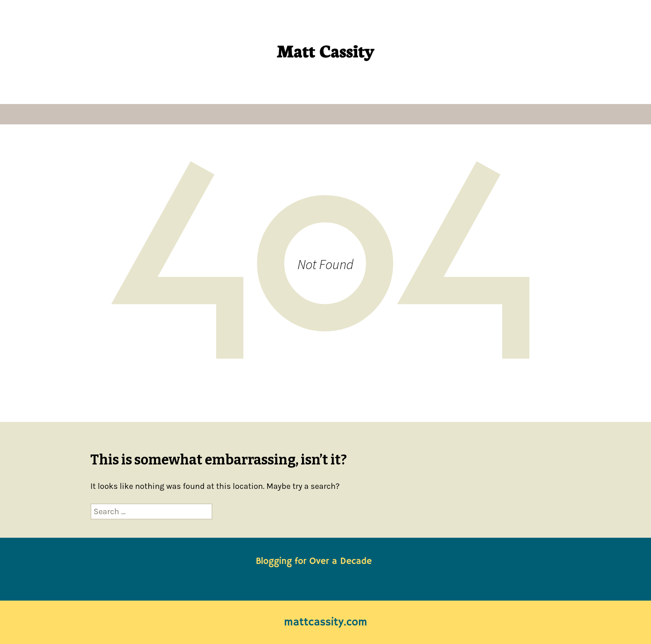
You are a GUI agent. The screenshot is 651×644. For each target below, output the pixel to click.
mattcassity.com (325, 622)
